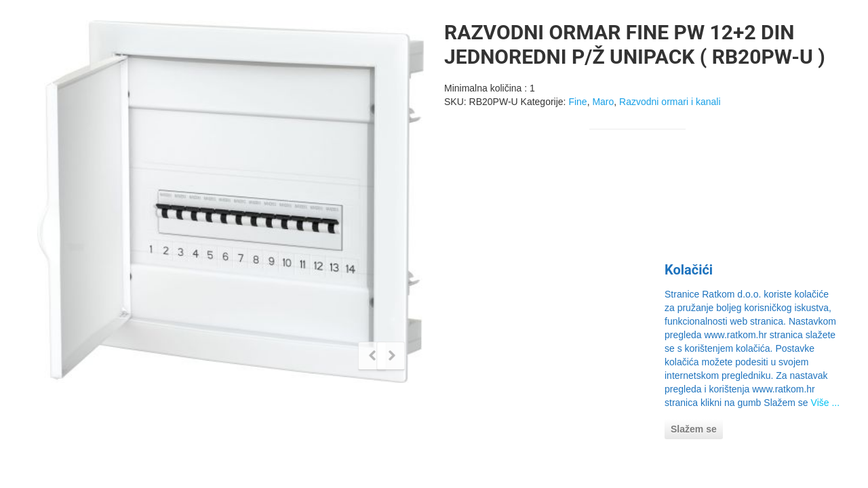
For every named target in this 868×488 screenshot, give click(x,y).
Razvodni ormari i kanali (670, 102)
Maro (603, 102)
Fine (577, 102)
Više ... (826, 403)
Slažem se (694, 429)
